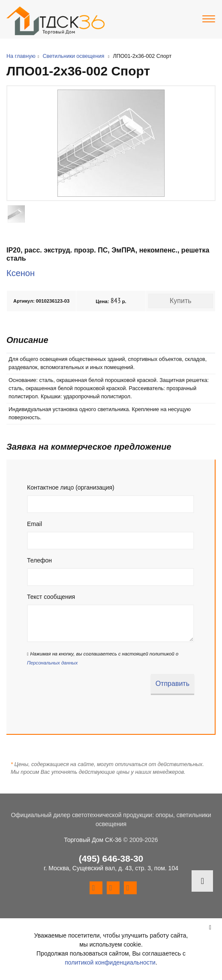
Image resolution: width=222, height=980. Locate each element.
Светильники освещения (73, 56)
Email (34, 524)
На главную (21, 56)
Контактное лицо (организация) (71, 487)
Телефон (39, 560)
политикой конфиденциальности (110, 962)
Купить (181, 301)
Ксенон (21, 273)
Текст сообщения (51, 597)
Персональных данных (52, 663)
